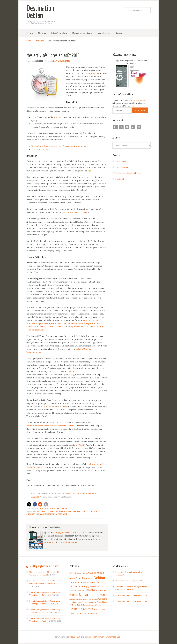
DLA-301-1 (58, 117)
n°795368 (71, 371)
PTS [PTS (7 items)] (98, 602)
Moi (95, 511)
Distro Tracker (64, 511)
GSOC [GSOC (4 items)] (84, 590)
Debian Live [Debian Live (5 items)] (91, 583)
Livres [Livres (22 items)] (91, 595)
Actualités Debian (59, 508)
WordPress (111, 637)
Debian (51, 511)
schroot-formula (96, 464)
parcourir (49, 542)
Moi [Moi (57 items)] (102, 595)
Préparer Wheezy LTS (42, 149)
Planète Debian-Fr (123, 167)
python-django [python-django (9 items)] (76, 605)
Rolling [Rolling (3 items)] (91, 605)
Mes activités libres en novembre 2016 (131, 601)
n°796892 (80, 445)
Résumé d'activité (46, 514)
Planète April (121, 161)
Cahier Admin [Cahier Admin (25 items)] (96, 573)
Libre (84, 511)
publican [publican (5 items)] (104, 602)
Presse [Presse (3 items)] (79, 602)
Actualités (42, 508)
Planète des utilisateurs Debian (128, 173)
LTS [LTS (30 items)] (97, 595)
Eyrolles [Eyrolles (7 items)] (100, 587)
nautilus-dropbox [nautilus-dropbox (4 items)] (82, 599)
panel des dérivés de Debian (75, 212)
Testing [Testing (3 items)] (102, 609)
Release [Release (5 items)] (86, 605)
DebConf (42, 511)
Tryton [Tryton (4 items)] (72, 613)
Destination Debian (40, 12)
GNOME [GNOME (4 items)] (78, 590)
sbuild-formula (33, 467)
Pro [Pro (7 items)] (83, 602)
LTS (90, 511)
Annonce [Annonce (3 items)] (79, 573)
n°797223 (64, 406)
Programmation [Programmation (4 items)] (91, 602)
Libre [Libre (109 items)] (83, 595)
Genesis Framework (97, 637)
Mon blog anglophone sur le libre (44, 566)
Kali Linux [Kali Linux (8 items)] (74, 595)
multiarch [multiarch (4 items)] (73, 599)
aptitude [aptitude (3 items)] (85, 573)
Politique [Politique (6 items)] (73, 602)
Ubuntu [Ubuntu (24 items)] (79, 613)
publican (31, 514)
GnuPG (77, 511)
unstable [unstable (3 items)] (86, 613)
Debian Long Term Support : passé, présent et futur (56, 146)
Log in (120, 637)
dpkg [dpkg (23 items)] (82, 586)
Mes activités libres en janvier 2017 (130, 581)
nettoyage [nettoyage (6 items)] (93, 599)
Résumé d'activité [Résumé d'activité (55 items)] (81, 609)
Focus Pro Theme (77, 637)
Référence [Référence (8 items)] (98, 605)
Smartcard (62, 514)
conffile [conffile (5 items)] (72, 578)
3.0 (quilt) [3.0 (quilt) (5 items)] (73, 573)
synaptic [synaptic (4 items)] (97, 609)
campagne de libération (65, 533)
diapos (84, 146)
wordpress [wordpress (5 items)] (93, 613)
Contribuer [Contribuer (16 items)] (81, 578)
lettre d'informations (138, 100)
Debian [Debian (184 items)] (99, 578)
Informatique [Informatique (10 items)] (101, 590)
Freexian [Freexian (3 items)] (72, 590)
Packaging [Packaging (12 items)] (102, 599)
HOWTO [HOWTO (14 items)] (91, 590)
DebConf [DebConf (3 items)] (90, 578)
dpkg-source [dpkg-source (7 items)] (91, 587)
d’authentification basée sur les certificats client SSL (51, 426)
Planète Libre (121, 179)
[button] (29, 504)
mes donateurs (92, 73)
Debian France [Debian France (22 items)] (78, 583)
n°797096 (50, 406)
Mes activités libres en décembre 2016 (131, 595)
